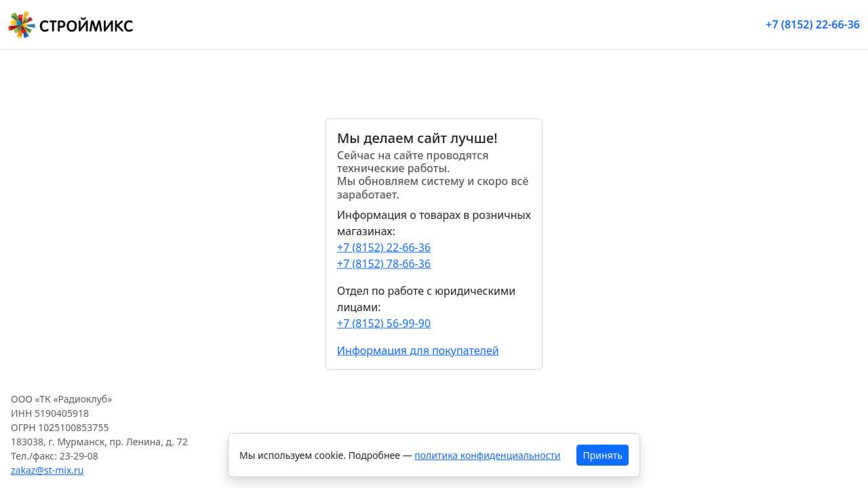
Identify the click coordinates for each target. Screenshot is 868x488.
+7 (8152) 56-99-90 (384, 323)
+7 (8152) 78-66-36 (384, 263)
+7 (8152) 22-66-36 (813, 24)
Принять (603, 455)
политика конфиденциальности (487, 455)
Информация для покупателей (418, 350)
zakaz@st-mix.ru (47, 470)
